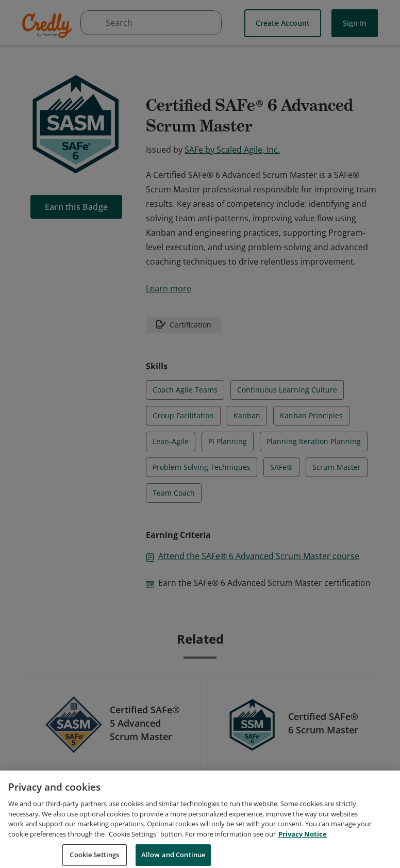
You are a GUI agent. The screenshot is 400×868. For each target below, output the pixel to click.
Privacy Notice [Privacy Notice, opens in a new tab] (303, 845)
